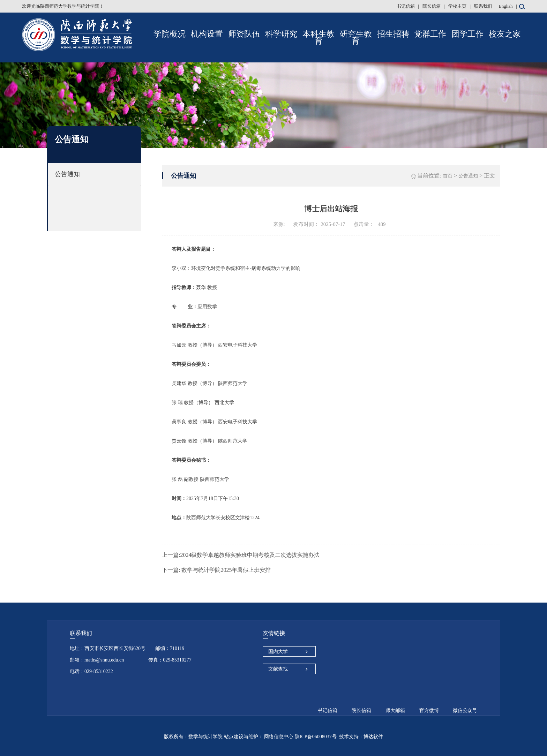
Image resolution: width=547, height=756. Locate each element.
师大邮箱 (395, 710)
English (506, 6)
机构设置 (207, 34)
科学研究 (281, 34)
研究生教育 (356, 37)
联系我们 (483, 6)
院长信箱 (432, 6)
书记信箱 (406, 6)
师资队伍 (244, 34)
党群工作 (430, 34)
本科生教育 (319, 37)
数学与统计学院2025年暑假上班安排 (216, 570)
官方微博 (429, 710)
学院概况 (170, 34)
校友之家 (505, 34)
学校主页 (458, 6)
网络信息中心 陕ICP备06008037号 (300, 737)
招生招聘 (393, 34)
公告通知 (67, 174)
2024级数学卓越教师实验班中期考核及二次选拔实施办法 (241, 555)
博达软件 (373, 737)
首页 (448, 176)
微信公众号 (465, 710)
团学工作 (467, 34)
